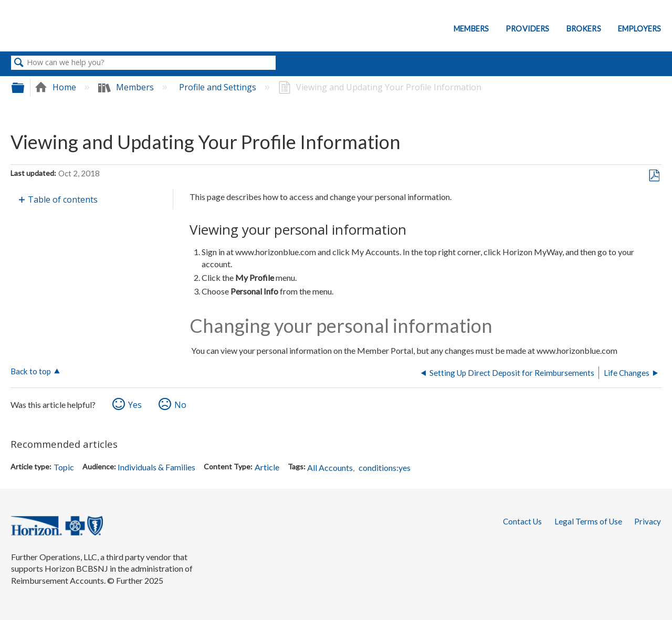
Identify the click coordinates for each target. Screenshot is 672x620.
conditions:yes (385, 467)
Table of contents (63, 199)
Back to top (31, 371)
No (180, 405)
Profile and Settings (219, 87)
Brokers (584, 29)
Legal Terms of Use (588, 521)
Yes (135, 405)
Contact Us (522, 521)
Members (471, 29)
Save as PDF (654, 176)
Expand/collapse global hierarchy (25, 87)
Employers (639, 29)
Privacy (648, 521)
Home (56, 87)
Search (19, 63)
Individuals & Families (156, 467)
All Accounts (330, 467)
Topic (64, 467)
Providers (527, 29)
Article (267, 467)
